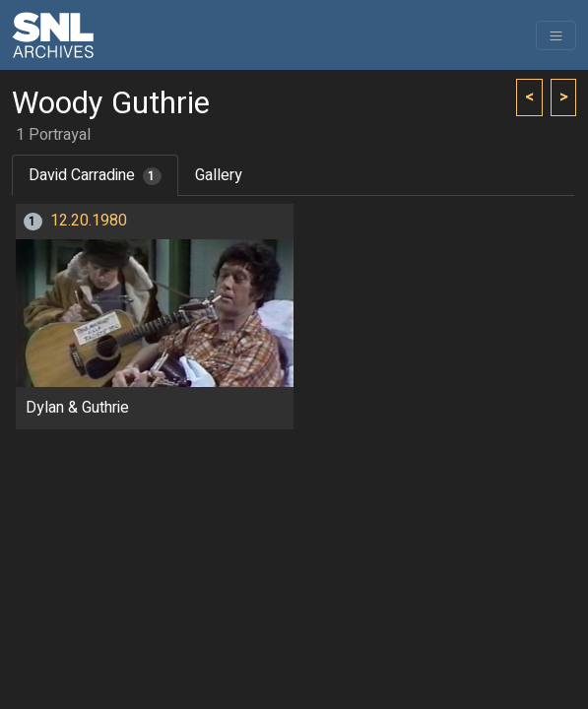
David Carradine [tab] (95, 175)
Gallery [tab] (219, 175)
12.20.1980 (89, 221)
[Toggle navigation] (556, 35)
